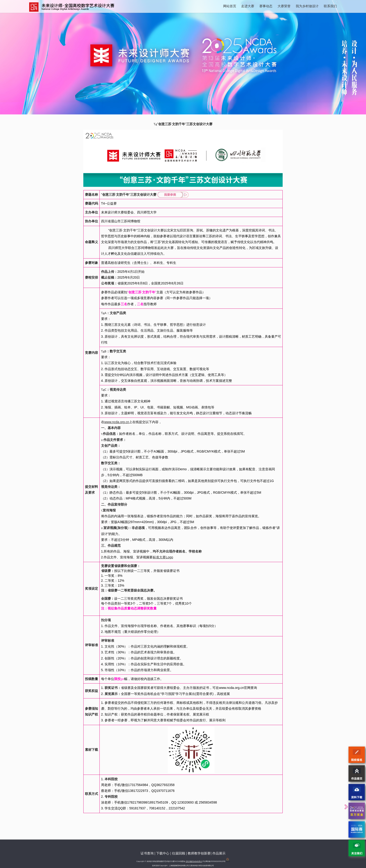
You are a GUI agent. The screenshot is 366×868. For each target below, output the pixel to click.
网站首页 (230, 6)
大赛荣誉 (284, 6)
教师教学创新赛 (199, 853)
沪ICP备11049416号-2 (194, 861)
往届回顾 (179, 853)
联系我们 (330, 6)
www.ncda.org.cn (117, 422)
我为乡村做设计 (307, 6)
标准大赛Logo (163, 557)
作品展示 (219, 853)
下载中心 (163, 853)
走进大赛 (248, 6)
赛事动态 (266, 6)
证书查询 (147, 853)
